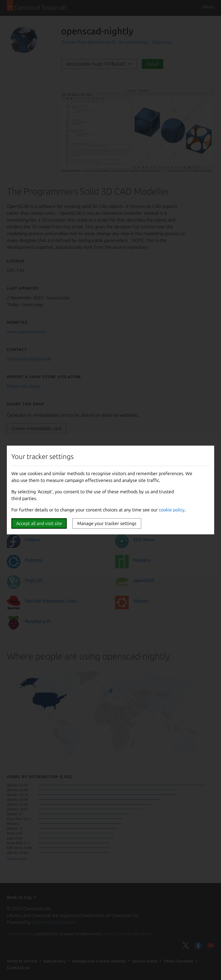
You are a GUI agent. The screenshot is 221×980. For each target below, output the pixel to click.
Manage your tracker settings (107, 523)
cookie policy (172, 510)
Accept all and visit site (39, 523)
